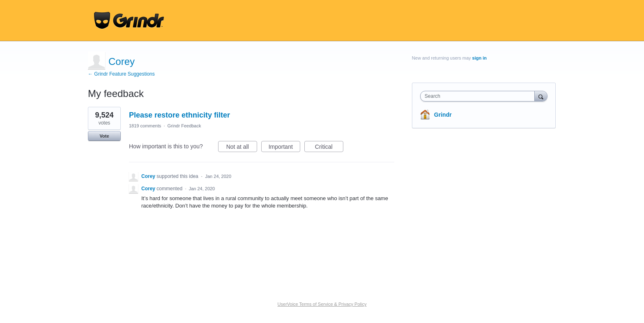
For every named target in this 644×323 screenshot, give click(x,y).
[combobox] (480, 96)
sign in (480, 58)
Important (284, 148)
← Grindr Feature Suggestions (121, 74)
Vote (104, 136)
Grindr (443, 115)
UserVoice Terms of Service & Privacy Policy (322, 304)
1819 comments (145, 126)
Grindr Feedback (184, 126)
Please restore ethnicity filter (179, 115)
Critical (329, 148)
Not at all (242, 148)
